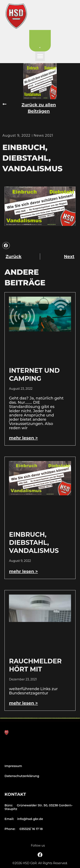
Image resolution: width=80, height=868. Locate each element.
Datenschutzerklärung (22, 776)
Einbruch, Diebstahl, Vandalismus (34, 543)
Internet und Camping (34, 375)
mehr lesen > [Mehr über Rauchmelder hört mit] (23, 703)
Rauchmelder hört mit (35, 665)
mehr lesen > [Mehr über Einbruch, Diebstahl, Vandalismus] (23, 571)
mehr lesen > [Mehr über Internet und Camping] (23, 438)
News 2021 (44, 135)
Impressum (13, 766)
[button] (40, 56)
